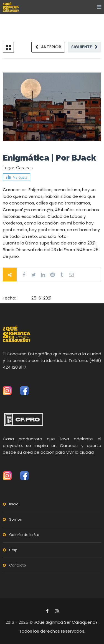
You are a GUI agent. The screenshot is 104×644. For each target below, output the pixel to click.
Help (13, 550)
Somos (16, 519)
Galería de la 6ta (24, 535)
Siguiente (82, 47)
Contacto (18, 565)
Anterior (51, 47)
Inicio (14, 504)
